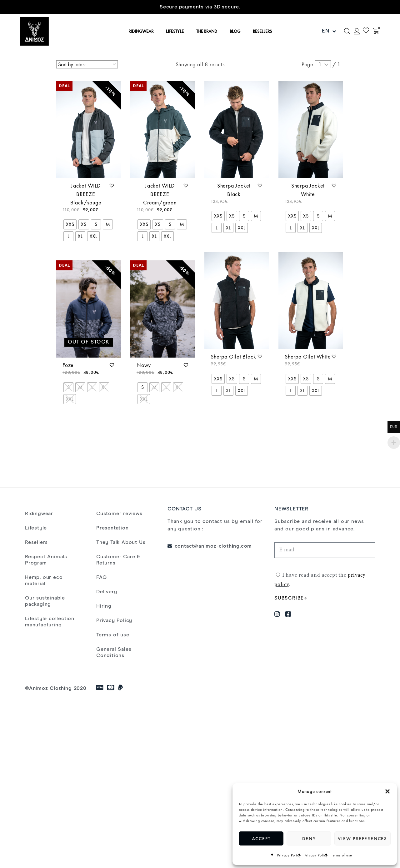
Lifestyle (36, 528)
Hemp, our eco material (44, 580)
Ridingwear (39, 514)
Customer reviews (119, 514)
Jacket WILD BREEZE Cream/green (160, 194)
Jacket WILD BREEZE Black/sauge (86, 194)
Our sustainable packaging (45, 601)
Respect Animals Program (46, 560)
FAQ (101, 577)
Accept (261, 839)
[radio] (70, 224)
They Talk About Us (121, 542)
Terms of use (342, 855)
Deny (309, 839)
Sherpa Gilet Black (233, 356)
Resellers (36, 542)
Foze (68, 365)
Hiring (104, 606)
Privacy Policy (289, 855)
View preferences (362, 839)
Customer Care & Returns (118, 560)
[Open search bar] (347, 31)
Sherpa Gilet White (308, 356)
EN (329, 31)
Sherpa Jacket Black (234, 190)
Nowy (144, 365)
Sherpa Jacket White (308, 190)
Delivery (107, 592)
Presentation (112, 528)
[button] (387, 791)
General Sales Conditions (114, 652)
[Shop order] (87, 64)
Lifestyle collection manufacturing (50, 622)
